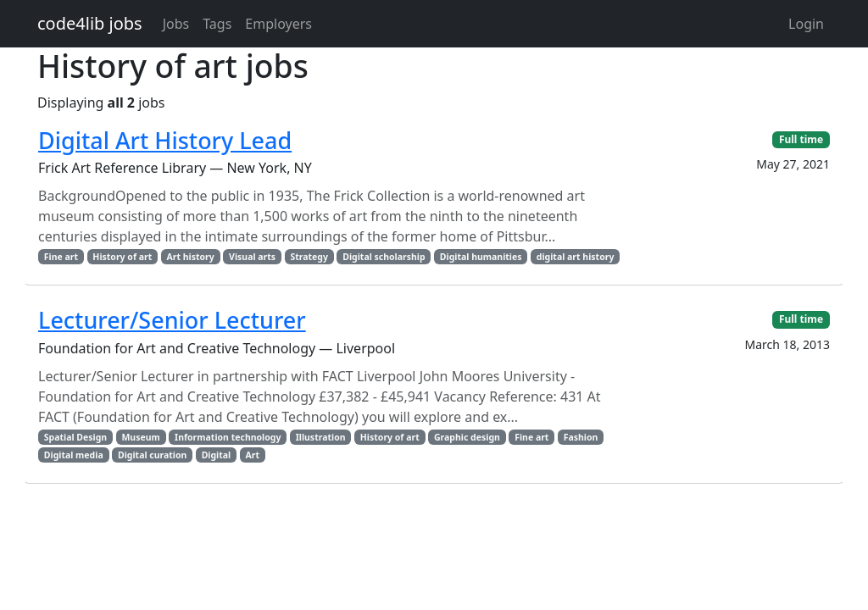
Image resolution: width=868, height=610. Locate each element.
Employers (278, 24)
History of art (122, 257)
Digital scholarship (384, 257)
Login (806, 24)
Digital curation (152, 455)
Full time (801, 139)
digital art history (576, 257)
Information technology (228, 437)
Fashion (581, 437)
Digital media (74, 455)
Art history (191, 257)
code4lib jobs (90, 23)
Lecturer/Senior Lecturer (172, 320)
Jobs (176, 24)
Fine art (61, 257)
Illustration (321, 437)
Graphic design (467, 437)
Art (252, 455)
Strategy (309, 257)
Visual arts (252, 257)
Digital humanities (481, 257)
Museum (140, 437)
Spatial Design (75, 437)
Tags (217, 24)
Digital (217, 455)
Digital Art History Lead (165, 140)
